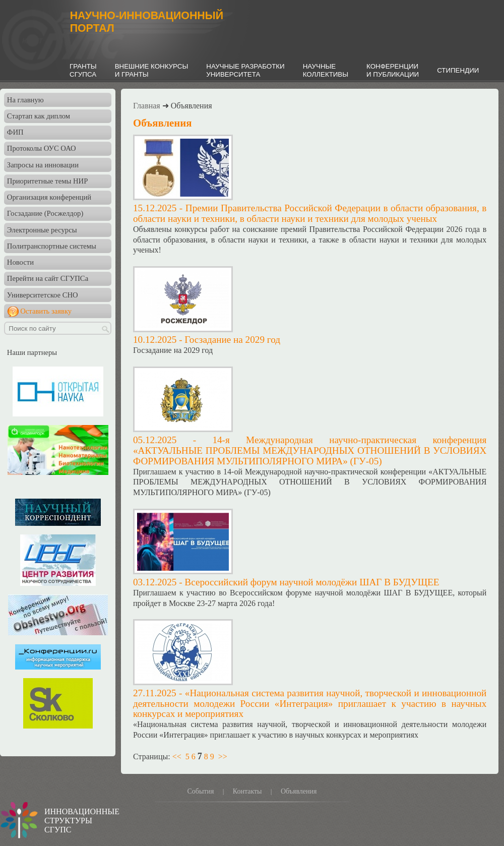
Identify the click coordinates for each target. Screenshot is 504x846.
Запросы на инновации (43, 165)
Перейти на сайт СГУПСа (48, 278)
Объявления (299, 791)
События (200, 791)
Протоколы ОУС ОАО (42, 148)
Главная (147, 106)
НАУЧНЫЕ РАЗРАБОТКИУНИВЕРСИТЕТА (245, 70)
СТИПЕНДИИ (458, 70)
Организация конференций (49, 197)
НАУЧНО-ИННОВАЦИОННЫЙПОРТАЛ (147, 22)
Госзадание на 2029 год (232, 340)
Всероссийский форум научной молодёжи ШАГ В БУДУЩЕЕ (312, 582)
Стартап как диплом (39, 116)
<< (177, 757)
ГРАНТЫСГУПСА (83, 70)
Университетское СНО (43, 295)
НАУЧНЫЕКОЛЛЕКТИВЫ (326, 70)
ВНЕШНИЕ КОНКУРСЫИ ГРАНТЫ (152, 70)
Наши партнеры (32, 352)
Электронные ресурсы (42, 230)
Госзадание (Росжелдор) (45, 213)
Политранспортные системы (52, 246)
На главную (25, 100)
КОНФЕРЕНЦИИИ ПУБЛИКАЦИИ (393, 70)
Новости (20, 262)
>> (223, 757)
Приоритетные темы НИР (47, 181)
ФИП (15, 132)
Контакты (247, 791)
